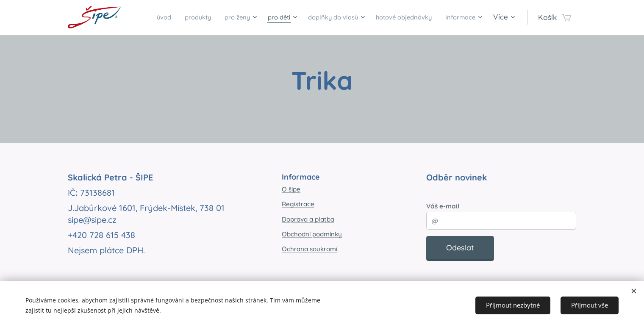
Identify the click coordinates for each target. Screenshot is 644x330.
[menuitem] (176, 17)
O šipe (291, 189)
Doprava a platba (308, 219)
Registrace (298, 204)
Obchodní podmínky (312, 234)
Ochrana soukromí (310, 249)
